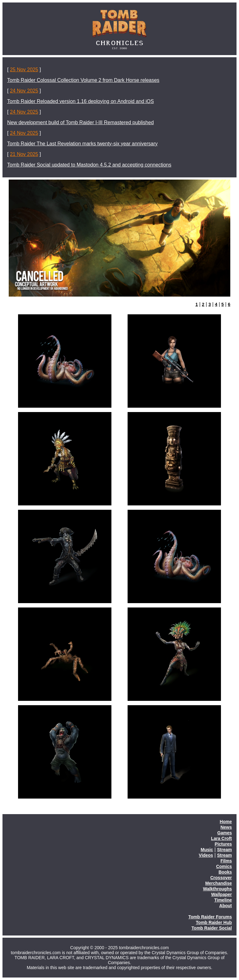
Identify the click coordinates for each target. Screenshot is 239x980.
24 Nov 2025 (24, 91)
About (226, 906)
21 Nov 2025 (24, 154)
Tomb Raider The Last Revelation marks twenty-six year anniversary (82, 144)
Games (225, 833)
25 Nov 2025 (24, 70)
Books (225, 872)
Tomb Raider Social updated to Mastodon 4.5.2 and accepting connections (89, 165)
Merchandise (218, 883)
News (226, 827)
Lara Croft (221, 838)
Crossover (221, 878)
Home (226, 822)
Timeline (223, 900)
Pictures (223, 844)
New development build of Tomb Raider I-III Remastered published (80, 122)
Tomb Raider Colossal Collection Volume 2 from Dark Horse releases (83, 80)
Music (207, 850)
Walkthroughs (217, 889)
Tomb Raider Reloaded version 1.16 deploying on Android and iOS (80, 101)
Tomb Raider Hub (214, 922)
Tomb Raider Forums (210, 917)
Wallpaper (222, 894)
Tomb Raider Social (212, 928)
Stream (225, 850)
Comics (224, 866)
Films (226, 861)
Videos (206, 855)
